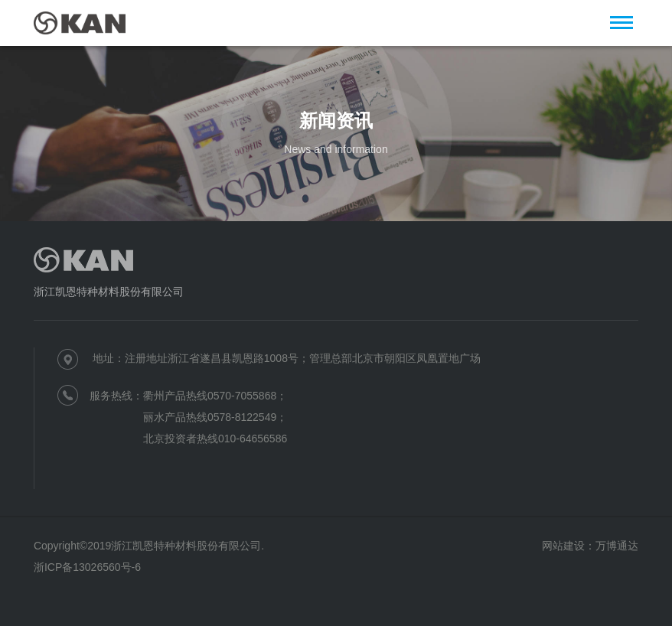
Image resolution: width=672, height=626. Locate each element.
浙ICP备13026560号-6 (87, 567)
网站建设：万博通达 (590, 546)
